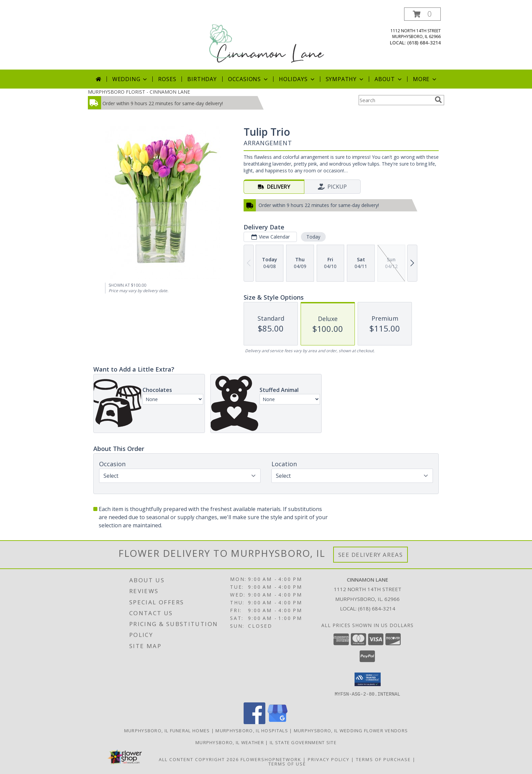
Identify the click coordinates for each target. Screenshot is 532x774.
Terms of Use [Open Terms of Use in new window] (287, 763)
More (425, 79)
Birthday (202, 79)
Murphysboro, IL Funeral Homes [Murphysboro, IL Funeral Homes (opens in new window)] (167, 730)
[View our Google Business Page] (278, 722)
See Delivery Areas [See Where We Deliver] (371, 555)
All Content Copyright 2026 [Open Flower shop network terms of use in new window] (199, 759)
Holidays (297, 79)
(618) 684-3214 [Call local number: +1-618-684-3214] (424, 43)
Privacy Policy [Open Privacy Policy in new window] (329, 759)
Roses (167, 79)
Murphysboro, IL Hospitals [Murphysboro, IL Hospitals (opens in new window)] (252, 730)
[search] (438, 100)
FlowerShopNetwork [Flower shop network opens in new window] (271, 759)
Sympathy (345, 79)
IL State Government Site (303, 742)
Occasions (249, 79)
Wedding (130, 79)
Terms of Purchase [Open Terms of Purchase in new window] (383, 759)
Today (313, 237)
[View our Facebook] (254, 722)
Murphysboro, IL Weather (230, 742)
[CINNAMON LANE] (267, 39)
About (389, 79)
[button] (422, 14)
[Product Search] (395, 100)
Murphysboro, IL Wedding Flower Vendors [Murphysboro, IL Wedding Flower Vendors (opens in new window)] (351, 730)
